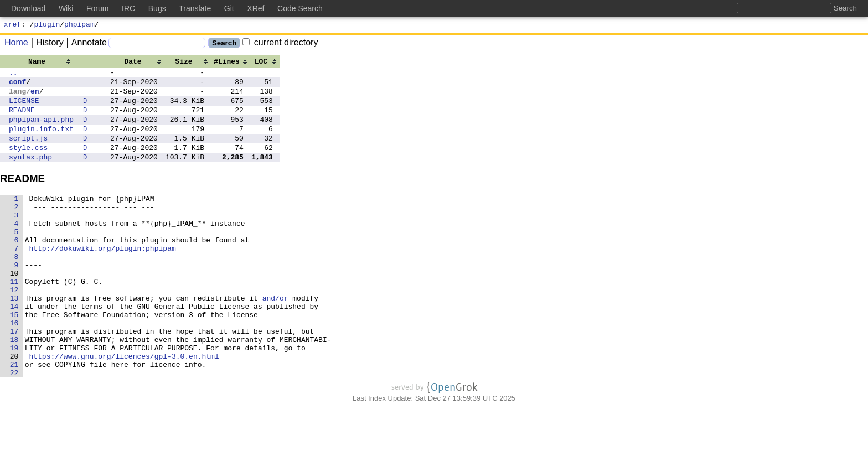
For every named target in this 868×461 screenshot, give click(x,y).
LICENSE (24, 108)
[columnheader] (41, 63)
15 (14, 358)
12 (14, 328)
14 (14, 348)
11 (14, 318)
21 (14, 417)
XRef (255, 8)
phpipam (79, 25)
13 (14, 338)
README (22, 120)
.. (13, 75)
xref (12, 25)
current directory (280, 44)
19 (14, 397)
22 (14, 427)
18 (14, 387)
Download (28, 8)
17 (14, 377)
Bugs (157, 8)
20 (14, 407)
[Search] (157, 45)
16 (14, 367)
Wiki (66, 8)
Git (229, 8)
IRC (128, 8)
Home (16, 44)
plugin (47, 25)
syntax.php (30, 175)
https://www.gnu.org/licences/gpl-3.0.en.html (124, 407)
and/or (275, 338)
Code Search (300, 8)
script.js (28, 153)
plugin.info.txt (41, 142)
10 (14, 308)
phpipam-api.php (41, 131)
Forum (97, 8)
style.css (28, 164)
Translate (195, 8)
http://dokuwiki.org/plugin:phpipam (103, 278)
